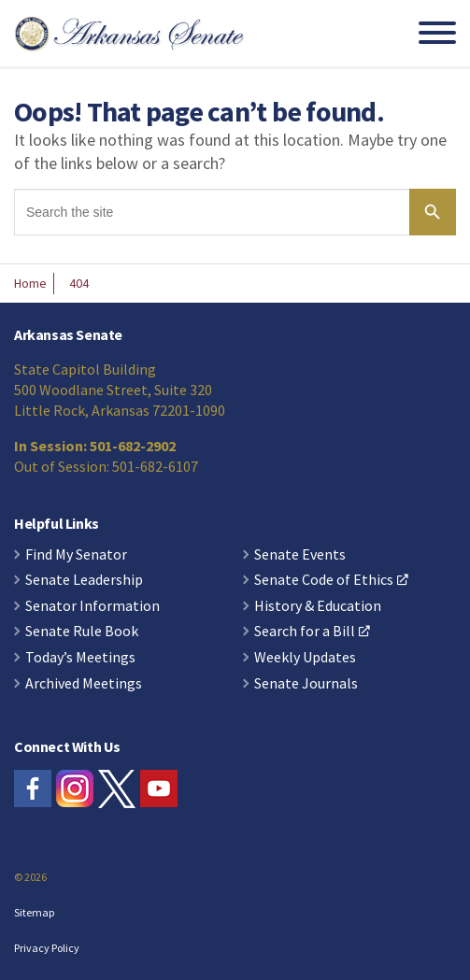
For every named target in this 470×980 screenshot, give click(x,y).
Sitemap (34, 912)
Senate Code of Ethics (331, 580)
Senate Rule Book (82, 632)
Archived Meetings (84, 684)
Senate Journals (306, 684)
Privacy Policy (47, 948)
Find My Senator (76, 555)
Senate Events (300, 555)
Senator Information (93, 606)
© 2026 (30, 877)
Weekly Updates (305, 658)
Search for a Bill (312, 632)
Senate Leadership (84, 580)
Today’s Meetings (80, 658)
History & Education (318, 606)
